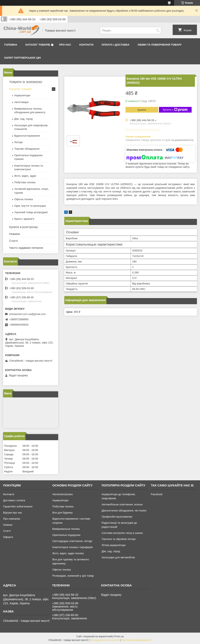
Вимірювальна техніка (66, 529)
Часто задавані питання (26, 248)
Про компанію (12, 519)
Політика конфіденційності (137, 640)
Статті (14, 241)
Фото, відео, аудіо (25, 176)
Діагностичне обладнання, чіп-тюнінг (124, 511)
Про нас (65, 45)
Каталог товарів (38, 45)
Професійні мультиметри (117, 517)
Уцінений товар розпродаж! (31, 212)
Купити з (175, 110)
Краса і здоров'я (24, 219)
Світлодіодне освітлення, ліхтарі (72, 541)
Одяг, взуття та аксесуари (30, 206)
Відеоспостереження (27, 136)
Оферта (8, 537)
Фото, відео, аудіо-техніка (68, 553)
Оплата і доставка (116, 45)
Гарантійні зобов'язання (18, 506)
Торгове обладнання (27, 149)
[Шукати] (158, 30)
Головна (11, 45)
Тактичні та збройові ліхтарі (119, 539)
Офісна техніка (24, 199)
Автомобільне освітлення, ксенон (122, 504)
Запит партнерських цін (22, 58)
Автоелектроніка (62, 494)
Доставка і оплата (14, 500)
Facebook (157, 494)
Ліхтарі (18, 142)
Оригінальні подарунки (66, 535)
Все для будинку (62, 513)
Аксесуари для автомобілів (118, 557)
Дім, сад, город (23, 119)
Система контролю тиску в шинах (122, 533)
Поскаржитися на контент (105, 640)
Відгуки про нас (13, 513)
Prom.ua (119, 636)
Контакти (87, 45)
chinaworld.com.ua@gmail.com (27, 314)
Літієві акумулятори (114, 545)
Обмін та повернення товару (159, 45)
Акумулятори (22, 95)
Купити (142, 110)
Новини (14, 234)
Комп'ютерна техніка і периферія (72, 547)
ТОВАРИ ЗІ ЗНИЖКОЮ (26, 82)
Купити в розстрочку (23, 227)
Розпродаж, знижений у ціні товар (73, 576)
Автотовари (21, 102)
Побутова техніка (25, 182)
